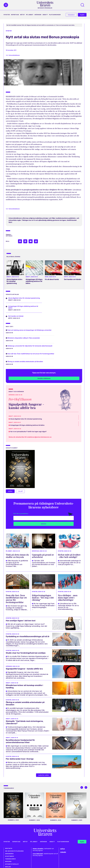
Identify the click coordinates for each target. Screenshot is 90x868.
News (47, 277)
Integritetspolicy (12, 864)
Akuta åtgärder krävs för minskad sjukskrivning (14, 281)
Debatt (45, 15)
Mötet (23, 15)
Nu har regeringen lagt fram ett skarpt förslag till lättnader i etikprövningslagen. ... (44, 606)
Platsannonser (55, 15)
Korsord (8, 862)
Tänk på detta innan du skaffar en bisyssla (17, 556)
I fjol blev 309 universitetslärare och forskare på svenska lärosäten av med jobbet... (44, 563)
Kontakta (9, 848)
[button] (20, 241)
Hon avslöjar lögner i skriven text (21, 621)
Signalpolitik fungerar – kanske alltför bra (26, 406)
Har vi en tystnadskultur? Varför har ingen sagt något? (28, 432)
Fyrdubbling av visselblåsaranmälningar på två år (28, 636)
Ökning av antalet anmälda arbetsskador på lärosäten (25, 362)
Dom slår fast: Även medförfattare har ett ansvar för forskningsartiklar (31, 354)
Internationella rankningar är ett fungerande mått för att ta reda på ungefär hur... (69, 563)
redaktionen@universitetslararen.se (39, 437)
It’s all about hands (52, 279)
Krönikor (38, 15)
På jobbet (30, 15)
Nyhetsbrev (10, 856)
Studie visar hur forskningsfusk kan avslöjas (26, 653)
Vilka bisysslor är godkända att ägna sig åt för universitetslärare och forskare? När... (17, 563)
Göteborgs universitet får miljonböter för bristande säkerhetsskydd (30, 346)
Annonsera (9, 854)
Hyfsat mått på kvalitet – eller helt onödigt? (69, 556)
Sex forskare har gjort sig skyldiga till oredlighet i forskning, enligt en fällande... (17, 608)
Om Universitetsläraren (14, 851)
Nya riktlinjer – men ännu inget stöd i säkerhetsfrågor (68, 598)
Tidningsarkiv (10, 859)
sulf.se (62, 849)
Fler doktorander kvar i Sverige (20, 759)
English (8, 867)
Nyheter (7, 15)
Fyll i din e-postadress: (21, 514)
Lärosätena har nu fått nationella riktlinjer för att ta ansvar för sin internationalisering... (68, 606)
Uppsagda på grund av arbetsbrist (43, 556)
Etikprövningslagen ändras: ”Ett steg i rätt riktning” (43, 598)
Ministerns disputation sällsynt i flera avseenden (24, 338)
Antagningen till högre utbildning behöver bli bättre (34, 281)
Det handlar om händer (73, 279)
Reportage (15, 15)
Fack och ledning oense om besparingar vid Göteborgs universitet (29, 330)
